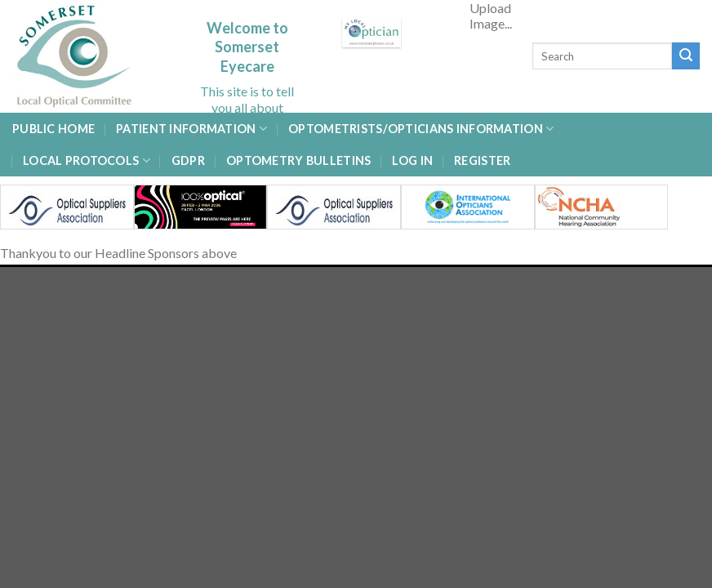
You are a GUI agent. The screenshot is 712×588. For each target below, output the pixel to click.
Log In (412, 160)
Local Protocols (87, 160)
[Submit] (686, 56)
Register (482, 160)
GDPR (188, 160)
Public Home (53, 129)
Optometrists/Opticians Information (421, 129)
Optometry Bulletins (298, 160)
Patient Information (191, 129)
